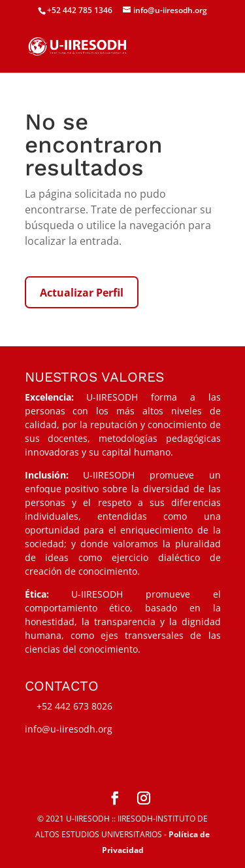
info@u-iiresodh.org (69, 729)
